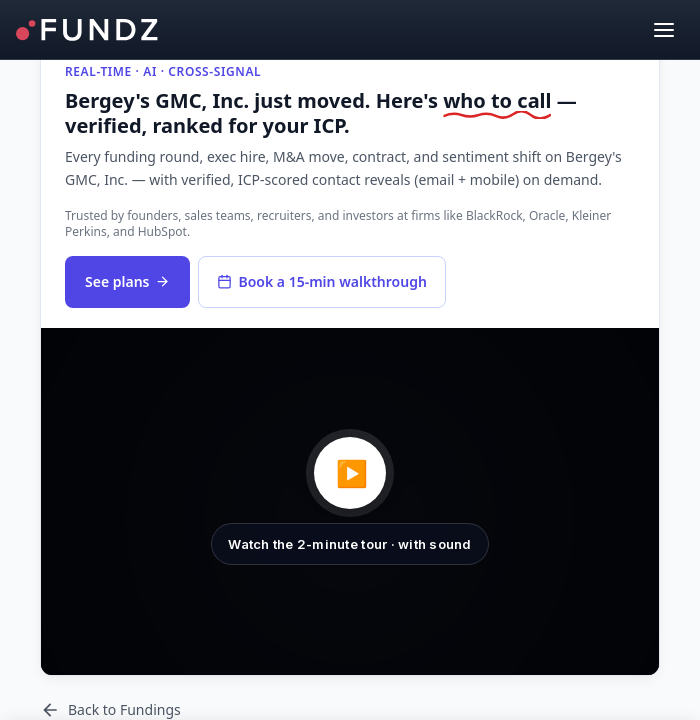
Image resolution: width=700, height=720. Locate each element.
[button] (350, 502)
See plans (127, 281)
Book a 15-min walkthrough (321, 281)
